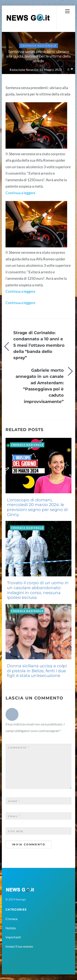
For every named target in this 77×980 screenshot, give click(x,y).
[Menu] (67, 11)
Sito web (16, 831)
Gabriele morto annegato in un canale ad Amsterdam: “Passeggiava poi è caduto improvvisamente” (40, 386)
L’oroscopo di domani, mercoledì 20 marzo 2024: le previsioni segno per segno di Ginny (37, 507)
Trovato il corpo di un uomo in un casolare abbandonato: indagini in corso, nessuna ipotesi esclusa (38, 590)
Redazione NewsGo (24, 70)
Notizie (11, 928)
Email (14, 816)
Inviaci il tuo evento (19, 946)
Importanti (13, 937)
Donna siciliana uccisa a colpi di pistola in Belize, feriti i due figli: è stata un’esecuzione (37, 671)
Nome (14, 801)
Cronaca (11, 919)
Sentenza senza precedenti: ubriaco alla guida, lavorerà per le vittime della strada (38, 56)
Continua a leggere (20, 193)
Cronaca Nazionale (39, 46)
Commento (19, 748)
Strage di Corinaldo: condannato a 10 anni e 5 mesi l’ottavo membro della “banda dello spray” (39, 345)
